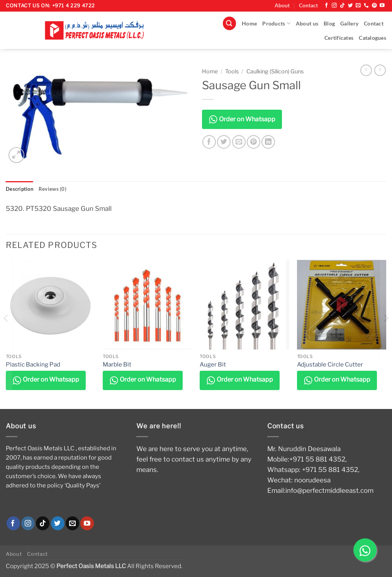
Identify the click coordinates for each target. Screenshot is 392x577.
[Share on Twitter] (224, 142)
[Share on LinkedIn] (268, 142)
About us (307, 24)
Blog (329, 24)
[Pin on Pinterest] (254, 142)
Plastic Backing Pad (33, 364)
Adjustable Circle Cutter (330, 364)
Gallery (349, 24)
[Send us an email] (358, 6)
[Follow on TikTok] (342, 6)
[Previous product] (380, 70)
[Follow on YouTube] (382, 6)
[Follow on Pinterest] (374, 6)
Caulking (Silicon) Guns (275, 71)
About (282, 5)
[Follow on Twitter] (350, 6)
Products (276, 23)
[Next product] (366, 70)
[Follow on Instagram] (334, 6)
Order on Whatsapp (242, 119)
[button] (229, 23)
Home (249, 24)
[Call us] (366, 6)
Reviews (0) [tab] (55, 189)
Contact (308, 5)
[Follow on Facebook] (327, 6)
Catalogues (372, 38)
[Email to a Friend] (239, 142)
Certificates (339, 38)
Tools (232, 71)
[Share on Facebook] (209, 142)
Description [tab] (20, 189)
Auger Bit (213, 364)
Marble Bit (117, 364)
